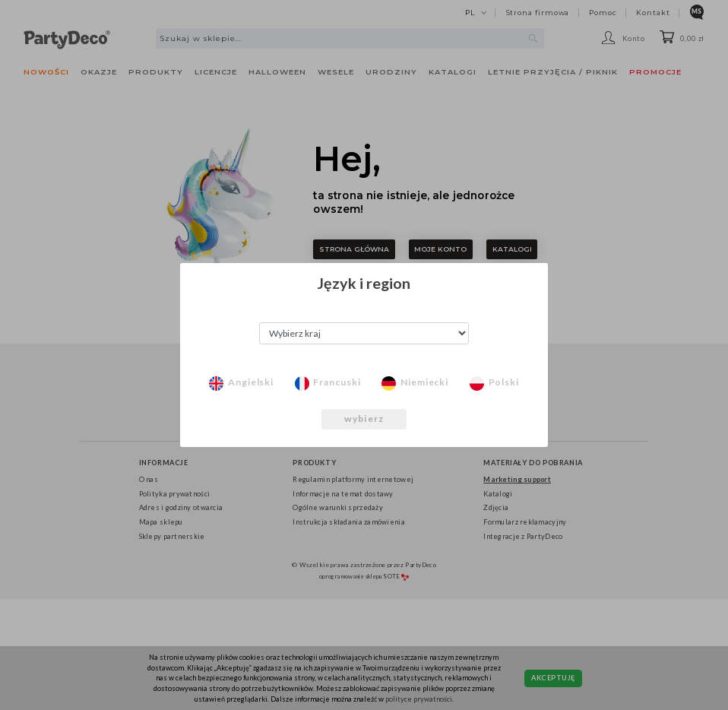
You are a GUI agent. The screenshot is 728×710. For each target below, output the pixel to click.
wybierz (364, 418)
